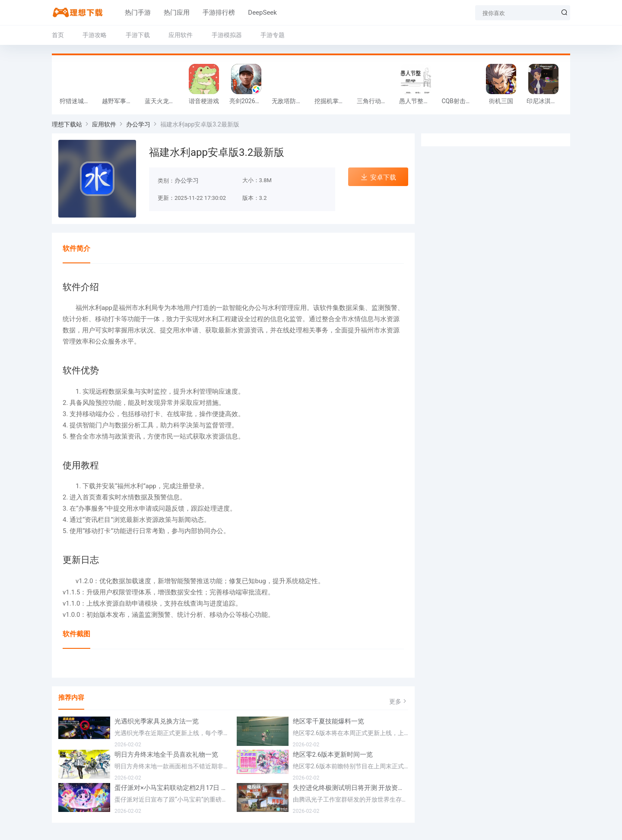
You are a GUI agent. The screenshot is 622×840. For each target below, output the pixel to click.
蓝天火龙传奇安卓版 (164, 101)
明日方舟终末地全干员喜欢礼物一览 (166, 755)
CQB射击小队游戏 (460, 101)
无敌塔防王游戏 (291, 101)
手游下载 (138, 35)
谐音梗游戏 (204, 101)
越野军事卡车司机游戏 (121, 101)
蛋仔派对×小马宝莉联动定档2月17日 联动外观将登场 (172, 788)
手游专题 (273, 35)
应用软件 (181, 35)
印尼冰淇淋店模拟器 (546, 101)
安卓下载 (378, 177)
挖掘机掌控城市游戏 (333, 101)
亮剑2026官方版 (248, 101)
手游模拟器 (227, 35)
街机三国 (501, 101)
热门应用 (168, 13)
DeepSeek (254, 13)
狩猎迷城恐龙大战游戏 (79, 101)
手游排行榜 (211, 13)
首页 (58, 35)
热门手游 (130, 13)
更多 (399, 701)
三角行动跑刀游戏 (376, 101)
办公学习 (138, 124)
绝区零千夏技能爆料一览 (328, 721)
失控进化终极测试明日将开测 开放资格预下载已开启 (351, 788)
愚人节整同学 (417, 101)
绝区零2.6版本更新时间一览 (333, 755)
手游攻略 (95, 35)
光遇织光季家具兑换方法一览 (157, 721)
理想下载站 (67, 124)
